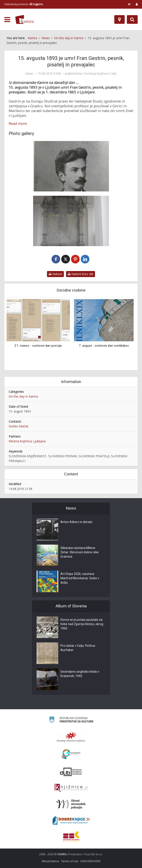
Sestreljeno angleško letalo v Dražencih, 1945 (80, 674)
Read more (18, 124)
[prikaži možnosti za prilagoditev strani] (129, 4)
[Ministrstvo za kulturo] (71, 720)
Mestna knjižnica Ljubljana (27, 441)
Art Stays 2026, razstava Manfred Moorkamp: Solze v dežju (80, 578)
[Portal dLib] (71, 772)
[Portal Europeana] (71, 754)
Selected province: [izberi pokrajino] (24, 4)
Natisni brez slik (81, 274)
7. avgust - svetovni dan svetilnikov (104, 346)
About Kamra (50, 861)
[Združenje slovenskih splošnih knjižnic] (71, 788)
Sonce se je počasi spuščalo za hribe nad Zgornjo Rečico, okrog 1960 (82, 624)
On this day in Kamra (23, 396)
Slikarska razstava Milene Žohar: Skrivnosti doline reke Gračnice (80, 552)
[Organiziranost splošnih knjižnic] (71, 737)
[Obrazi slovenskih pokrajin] (71, 804)
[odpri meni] (7, 20)
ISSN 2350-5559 (90, 861)
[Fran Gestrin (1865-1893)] (71, 166)
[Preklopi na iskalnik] (132, 19)
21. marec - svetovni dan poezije (38, 346)
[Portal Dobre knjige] (71, 820)
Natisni (55, 274)
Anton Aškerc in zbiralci (76, 522)
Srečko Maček (19, 426)
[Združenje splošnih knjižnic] (71, 837)
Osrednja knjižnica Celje (100, 74)
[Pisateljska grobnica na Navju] (71, 221)
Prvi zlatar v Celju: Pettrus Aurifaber (78, 648)
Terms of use (70, 861)
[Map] (119, 19)
